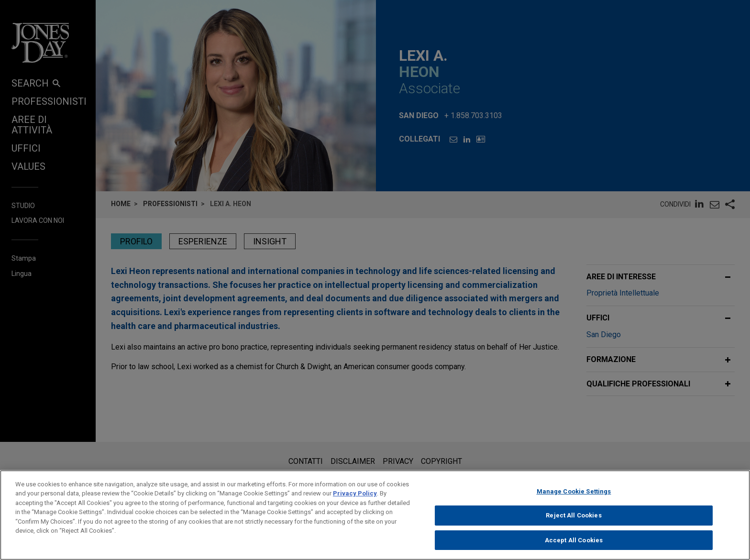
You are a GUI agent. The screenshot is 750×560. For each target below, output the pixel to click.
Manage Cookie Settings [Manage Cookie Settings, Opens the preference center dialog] (574, 497)
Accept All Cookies (574, 545)
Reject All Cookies (574, 521)
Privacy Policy (355, 499)
